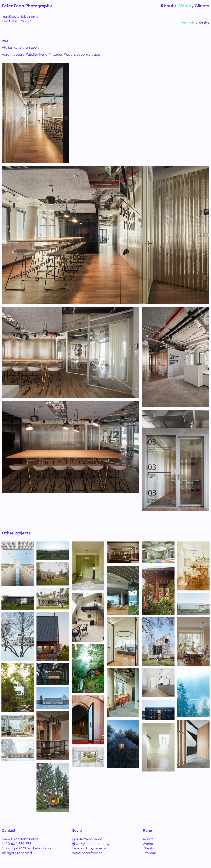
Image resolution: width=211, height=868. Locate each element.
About (148, 839)
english (188, 22)
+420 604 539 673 (17, 21)
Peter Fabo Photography (27, 6)
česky (204, 22)
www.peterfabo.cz (87, 853)
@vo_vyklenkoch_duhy (91, 844)
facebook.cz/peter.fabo (91, 848)
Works (148, 844)
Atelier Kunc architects (21, 47)
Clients (148, 848)
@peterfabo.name (87, 839)
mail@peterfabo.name (20, 16)
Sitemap (149, 853)
